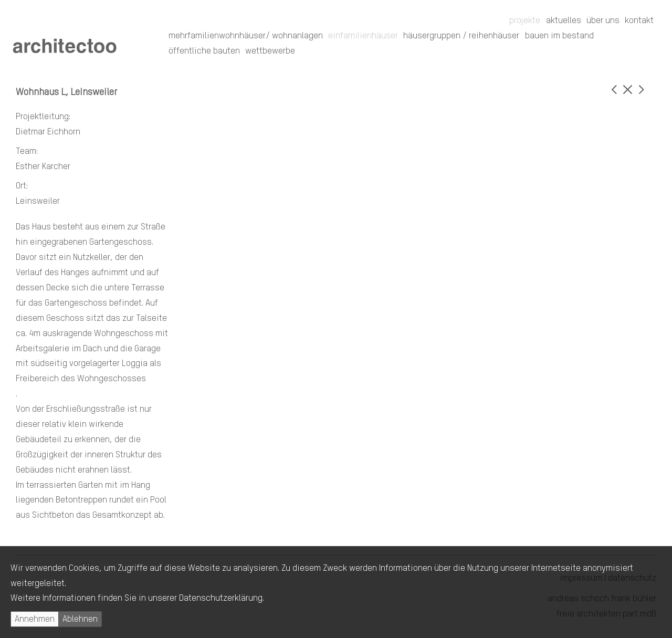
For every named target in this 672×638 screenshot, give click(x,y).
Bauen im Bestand (559, 36)
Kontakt (639, 21)
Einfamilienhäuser (363, 36)
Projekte (525, 21)
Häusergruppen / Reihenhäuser (461, 36)
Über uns (603, 21)
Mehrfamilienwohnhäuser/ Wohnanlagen (246, 36)
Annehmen (35, 619)
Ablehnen (80, 619)
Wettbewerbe (270, 51)
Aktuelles (564, 21)
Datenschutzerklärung (221, 598)
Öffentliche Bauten (204, 51)
